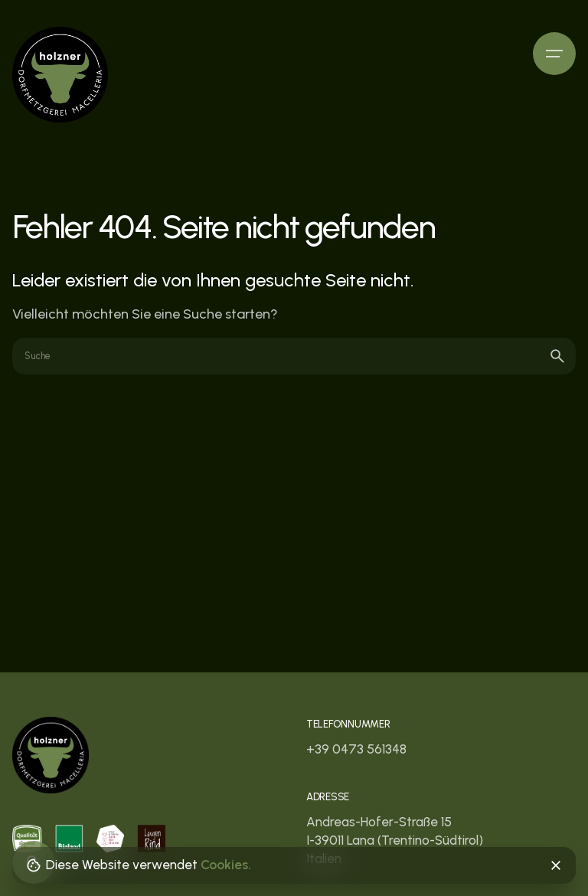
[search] (557, 356)
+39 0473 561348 (356, 749)
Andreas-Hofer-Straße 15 (379, 822)
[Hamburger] (554, 54)
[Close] (556, 865)
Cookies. (226, 865)
